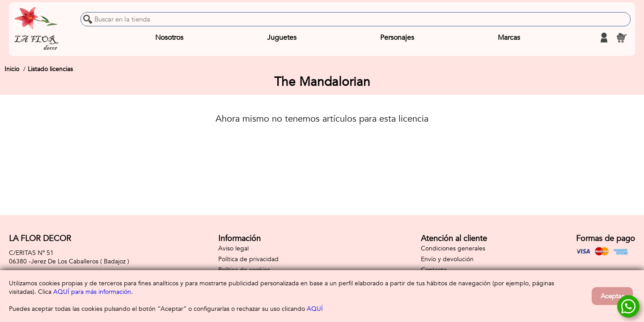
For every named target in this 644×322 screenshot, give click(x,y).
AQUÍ (315, 309)
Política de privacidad (248, 259)
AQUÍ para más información (92, 292)
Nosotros (169, 38)
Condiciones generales (453, 248)
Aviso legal (233, 248)
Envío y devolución (447, 259)
